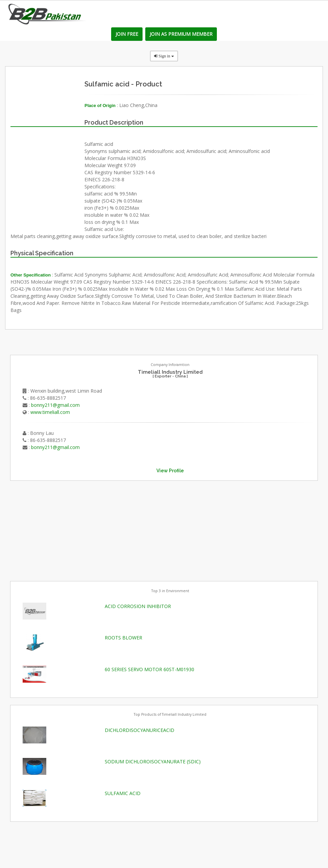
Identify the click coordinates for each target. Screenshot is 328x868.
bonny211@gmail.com (55, 405)
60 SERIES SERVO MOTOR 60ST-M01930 (149, 669)
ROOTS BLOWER (123, 638)
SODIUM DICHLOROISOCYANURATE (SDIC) (153, 761)
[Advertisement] (61, 530)
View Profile (170, 471)
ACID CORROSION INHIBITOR (138, 606)
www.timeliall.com (50, 412)
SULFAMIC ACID (123, 793)
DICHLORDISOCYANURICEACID (140, 730)
